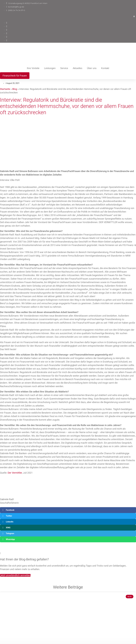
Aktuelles (78, 68)
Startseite (5, 89)
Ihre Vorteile (33, 68)
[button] (134, 16)
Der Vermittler (15, 473)
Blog (15, 89)
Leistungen (50, 68)
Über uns (92, 68)
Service (64, 68)
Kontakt (105, 68)
